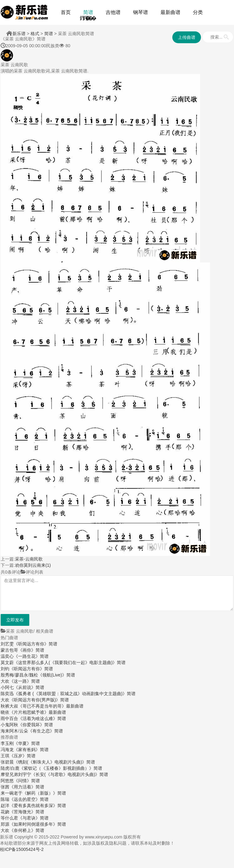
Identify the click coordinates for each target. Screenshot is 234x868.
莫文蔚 (7, 663)
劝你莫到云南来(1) (33, 565)
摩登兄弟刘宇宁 (16, 774)
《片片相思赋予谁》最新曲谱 (38, 712)
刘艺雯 (7, 644)
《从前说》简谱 (29, 687)
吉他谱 (113, 12)
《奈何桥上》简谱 (27, 830)
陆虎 (5, 768)
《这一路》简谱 (25, 681)
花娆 (5, 812)
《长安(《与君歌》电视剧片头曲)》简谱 (70, 774)
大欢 (5, 681)
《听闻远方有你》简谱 (36, 644)
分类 (198, 12)
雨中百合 (9, 718)
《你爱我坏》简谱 (36, 725)
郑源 (5, 824)
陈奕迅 (7, 694)
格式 (35, 34)
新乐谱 (19, 34)
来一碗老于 (12, 793)
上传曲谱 (187, 37)
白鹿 (15, 768)
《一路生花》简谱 (31, 656)
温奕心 (7, 656)
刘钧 (5, 669)
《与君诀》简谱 (33, 818)
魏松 (34, 675)
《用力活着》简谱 (27, 787)
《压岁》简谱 (22, 756)
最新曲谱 (170, 12)
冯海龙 (7, 750)
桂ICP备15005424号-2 (22, 849)
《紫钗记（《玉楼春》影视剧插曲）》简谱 (61, 768)
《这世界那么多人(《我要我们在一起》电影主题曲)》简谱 (70, 663)
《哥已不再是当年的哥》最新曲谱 (51, 706)
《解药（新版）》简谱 (44, 793)
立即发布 (15, 620)
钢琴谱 (141, 12)
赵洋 (5, 806)
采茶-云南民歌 (29, 559)
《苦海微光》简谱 (27, 812)
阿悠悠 (7, 781)
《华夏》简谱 (27, 743)
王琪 (5, 756)
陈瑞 (5, 799)
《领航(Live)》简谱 (57, 675)
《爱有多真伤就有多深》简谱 (38, 806)
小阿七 (7, 687)
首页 (66, 12)
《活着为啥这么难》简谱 (42, 718)
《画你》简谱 (31, 650)
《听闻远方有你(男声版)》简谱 (39, 700)
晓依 (5, 712)
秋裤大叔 (9, 706)
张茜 (5, 787)
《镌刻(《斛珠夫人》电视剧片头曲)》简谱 (54, 762)
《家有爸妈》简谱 (31, 750)
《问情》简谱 (27, 781)
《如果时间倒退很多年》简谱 (38, 824)
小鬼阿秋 (9, 725)
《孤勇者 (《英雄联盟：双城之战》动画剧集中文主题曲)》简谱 (75, 694)
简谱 (88, 12)
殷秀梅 (7, 675)
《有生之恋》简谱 (45, 731)
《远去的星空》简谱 (29, 799)
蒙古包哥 (9, 650)
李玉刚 (7, 743)
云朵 (24, 731)
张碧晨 (7, 762)
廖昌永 (21, 675)
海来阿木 (9, 731)
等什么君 (9, 818)
